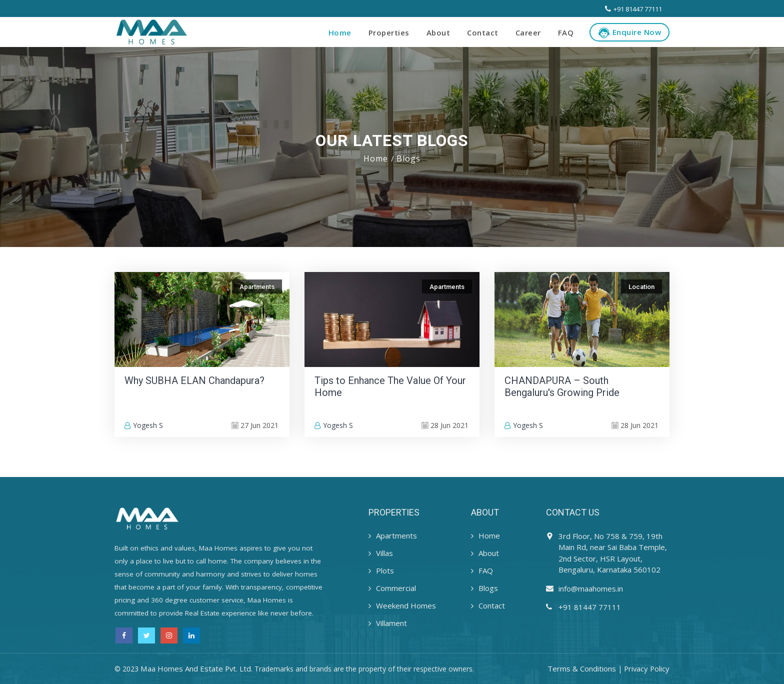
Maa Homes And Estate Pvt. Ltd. (197, 668)
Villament (391, 623)
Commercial (396, 588)
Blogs (488, 588)
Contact (483, 32)
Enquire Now (629, 33)
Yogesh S (144, 425)
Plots (385, 570)
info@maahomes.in (591, 588)
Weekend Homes (406, 605)
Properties (389, 32)
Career (528, 32)
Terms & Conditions (580, 668)
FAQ (566, 32)
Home (340, 32)
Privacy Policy (646, 668)
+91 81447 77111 (633, 9)
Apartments (396, 535)
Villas (384, 553)
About (438, 32)
